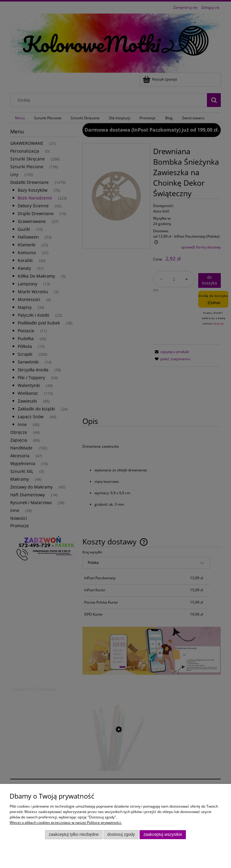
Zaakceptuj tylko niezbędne (74, 834)
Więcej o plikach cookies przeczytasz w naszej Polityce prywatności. (66, 822)
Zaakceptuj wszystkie (163, 834)
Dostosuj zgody (121, 834)
